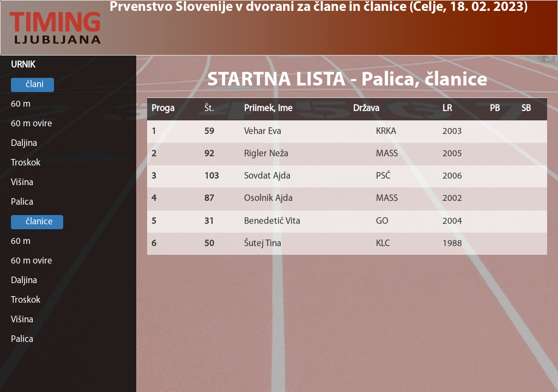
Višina (22, 183)
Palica (22, 202)
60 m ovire (32, 124)
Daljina (24, 143)
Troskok (26, 163)
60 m (21, 104)
